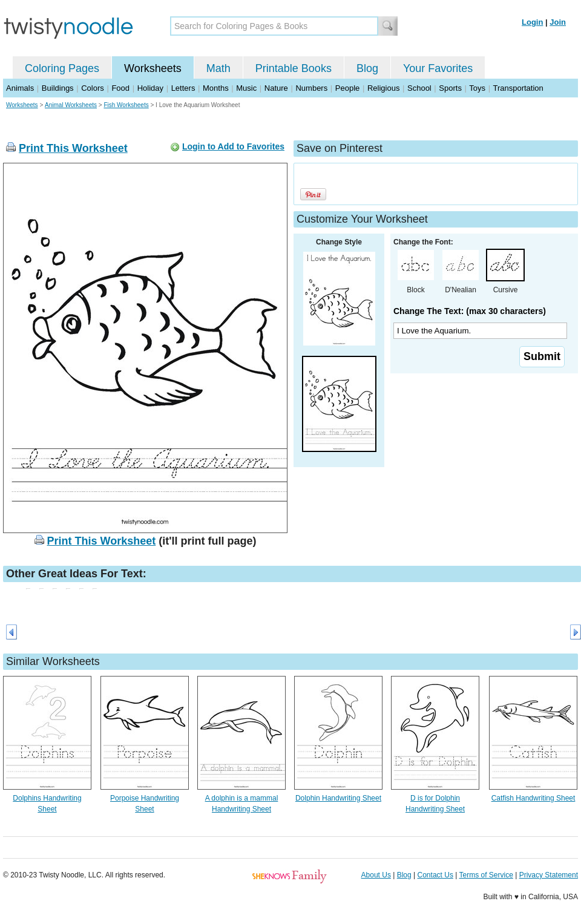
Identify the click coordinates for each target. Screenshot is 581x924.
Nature (276, 88)
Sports (450, 88)
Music (246, 88)
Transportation (518, 88)
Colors (93, 88)
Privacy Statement (549, 875)
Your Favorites (438, 68)
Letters (183, 88)
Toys (477, 88)
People (347, 88)
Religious (383, 88)
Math (218, 68)
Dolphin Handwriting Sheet (338, 798)
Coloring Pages (62, 68)
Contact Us (435, 875)
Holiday (150, 88)
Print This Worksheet (73, 148)
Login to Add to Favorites (233, 146)
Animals (20, 88)
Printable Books (294, 68)
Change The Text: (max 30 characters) (470, 311)
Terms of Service (486, 875)
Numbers (311, 88)
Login (532, 22)
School (419, 88)
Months (216, 88)
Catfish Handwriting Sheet (533, 798)
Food (120, 88)
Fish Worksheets (126, 105)
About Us (376, 875)
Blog (367, 68)
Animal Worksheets (71, 105)
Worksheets (153, 68)
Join (558, 22)
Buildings (58, 88)
